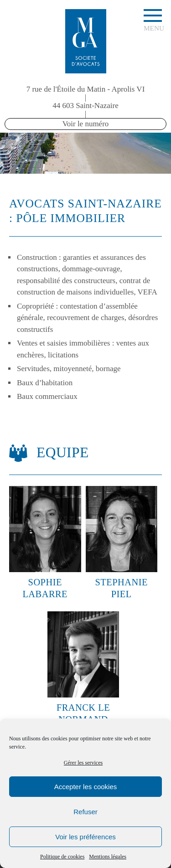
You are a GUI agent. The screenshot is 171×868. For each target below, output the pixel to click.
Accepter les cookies (86, 787)
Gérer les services (83, 763)
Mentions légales (108, 857)
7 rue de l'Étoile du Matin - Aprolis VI (86, 89)
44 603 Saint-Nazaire (85, 106)
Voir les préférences (85, 837)
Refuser (85, 812)
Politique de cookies (62, 857)
